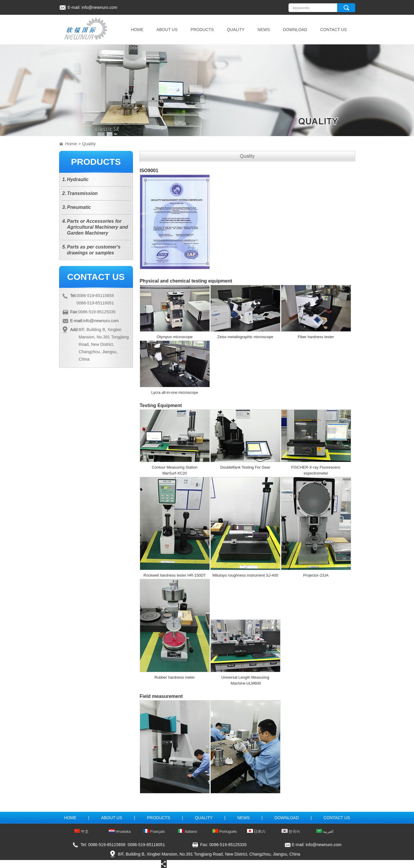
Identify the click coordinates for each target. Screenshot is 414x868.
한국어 (291, 831)
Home (71, 144)
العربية (325, 831)
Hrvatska (120, 831)
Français (154, 831)
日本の (256, 831)
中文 (82, 831)
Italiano (188, 831)
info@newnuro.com (99, 7)
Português (225, 831)
